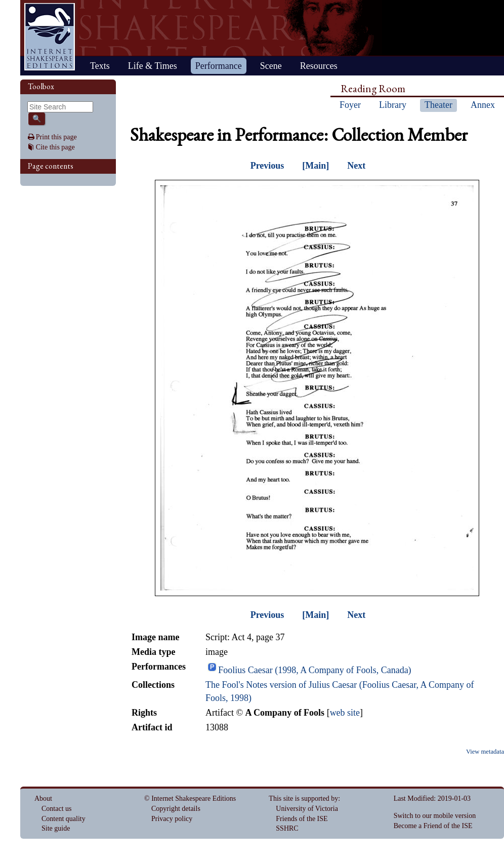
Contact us (57, 809)
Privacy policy (172, 819)
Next (356, 166)
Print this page (56, 137)
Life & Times (153, 66)
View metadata (485, 752)
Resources (319, 66)
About (43, 798)
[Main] (316, 166)
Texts (100, 66)
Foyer (350, 105)
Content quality (64, 819)
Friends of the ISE (302, 819)
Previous (267, 166)
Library (393, 105)
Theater (438, 105)
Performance (219, 66)
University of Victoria (307, 809)
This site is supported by (303, 798)
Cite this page (55, 147)
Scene (271, 66)
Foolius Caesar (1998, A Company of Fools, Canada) (314, 670)
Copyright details (176, 809)
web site (345, 713)
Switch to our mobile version (435, 816)
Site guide (56, 828)
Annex (483, 105)
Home (50, 37)
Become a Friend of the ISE (433, 826)
